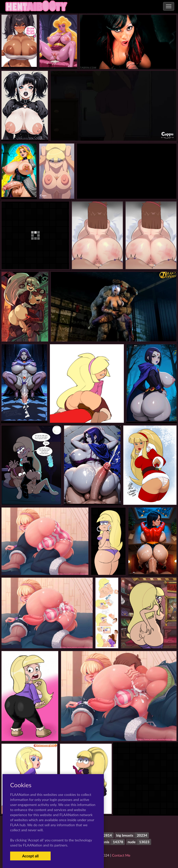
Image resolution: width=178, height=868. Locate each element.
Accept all (30, 856)
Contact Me (121, 855)
